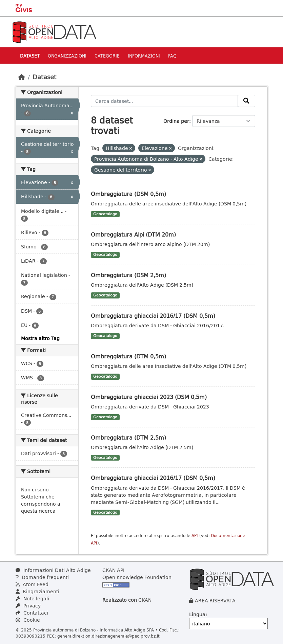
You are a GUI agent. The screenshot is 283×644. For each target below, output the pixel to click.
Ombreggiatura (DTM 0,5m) (128, 356)
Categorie (107, 56)
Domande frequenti (42, 577)
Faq (172, 56)
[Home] (22, 77)
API (195, 536)
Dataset (30, 56)
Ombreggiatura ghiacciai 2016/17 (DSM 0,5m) (153, 316)
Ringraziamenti (37, 591)
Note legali (32, 598)
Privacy (28, 606)
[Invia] (246, 101)
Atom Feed (32, 584)
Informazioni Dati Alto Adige (53, 570)
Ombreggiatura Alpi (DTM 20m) (133, 234)
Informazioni (144, 56)
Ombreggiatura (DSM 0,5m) (128, 194)
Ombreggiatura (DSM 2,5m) (128, 275)
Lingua (197, 614)
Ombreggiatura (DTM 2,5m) (128, 437)
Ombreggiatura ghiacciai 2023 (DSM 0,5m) (149, 397)
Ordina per (176, 121)
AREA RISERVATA (215, 601)
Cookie (28, 620)
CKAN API (113, 570)
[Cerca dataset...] (164, 101)
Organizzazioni (67, 56)
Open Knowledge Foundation (137, 577)
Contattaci (32, 613)
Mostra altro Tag (40, 338)
